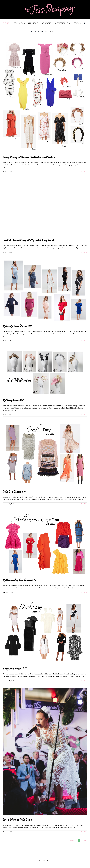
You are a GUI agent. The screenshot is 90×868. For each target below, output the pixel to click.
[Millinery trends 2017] (45, 372)
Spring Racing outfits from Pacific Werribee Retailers (29, 157)
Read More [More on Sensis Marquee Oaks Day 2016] (84, 832)
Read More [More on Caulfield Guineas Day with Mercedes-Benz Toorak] (84, 252)
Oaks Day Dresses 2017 (14, 492)
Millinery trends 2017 (13, 400)
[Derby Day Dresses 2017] (45, 632)
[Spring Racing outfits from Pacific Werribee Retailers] (45, 97)
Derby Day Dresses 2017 (15, 669)
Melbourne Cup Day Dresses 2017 (19, 580)
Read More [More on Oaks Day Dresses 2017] (84, 504)
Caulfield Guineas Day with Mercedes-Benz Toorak (28, 240)
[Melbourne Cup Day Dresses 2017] (45, 544)
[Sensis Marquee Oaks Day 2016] (45, 752)
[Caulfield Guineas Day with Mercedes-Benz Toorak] (45, 207)
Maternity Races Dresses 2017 (17, 326)
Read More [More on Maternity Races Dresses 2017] (84, 341)
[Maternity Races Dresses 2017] (45, 291)
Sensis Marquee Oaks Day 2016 (19, 820)
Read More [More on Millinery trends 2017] (84, 415)
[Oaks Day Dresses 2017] (45, 455)
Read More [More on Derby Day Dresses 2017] (84, 681)
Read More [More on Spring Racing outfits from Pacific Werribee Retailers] (84, 172)
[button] (56, 31)
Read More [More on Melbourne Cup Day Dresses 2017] (84, 592)
